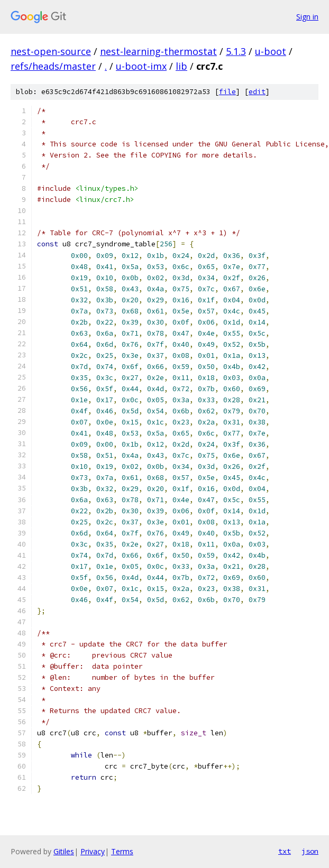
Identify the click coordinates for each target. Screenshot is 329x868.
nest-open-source (51, 51)
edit (257, 92)
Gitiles (64, 851)
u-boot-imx (141, 66)
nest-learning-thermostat (158, 51)
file (227, 92)
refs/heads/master (53, 66)
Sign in (307, 17)
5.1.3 (236, 51)
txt (285, 851)
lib (181, 66)
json (310, 851)
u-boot (271, 51)
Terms (122, 851)
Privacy (93, 851)
